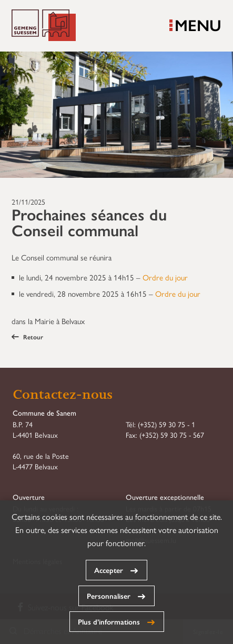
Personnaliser (109, 596)
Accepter (109, 570)
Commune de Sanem (44, 26)
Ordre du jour (165, 277)
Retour (27, 337)
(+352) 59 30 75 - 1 (166, 424)
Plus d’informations (109, 621)
